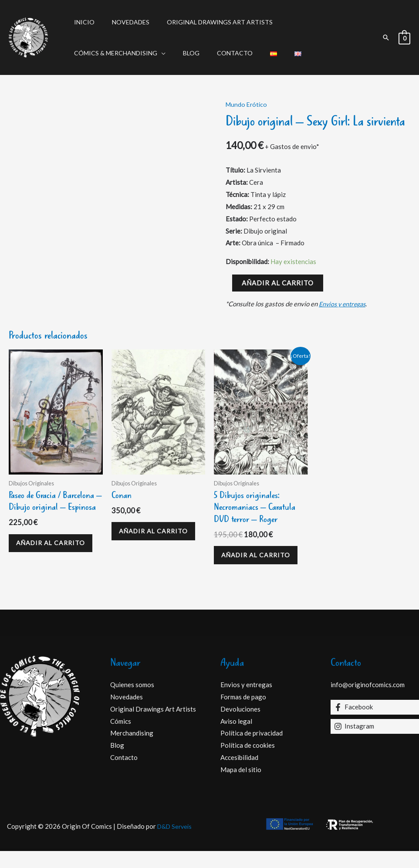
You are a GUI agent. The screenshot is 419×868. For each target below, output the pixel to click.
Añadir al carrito (278, 283)
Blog (183, 53)
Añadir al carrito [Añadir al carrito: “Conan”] (142, 539)
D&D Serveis (175, 843)
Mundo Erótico (247, 104)
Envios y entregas (344, 304)
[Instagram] (375, 743)
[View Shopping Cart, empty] (404, 37)
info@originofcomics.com (368, 702)
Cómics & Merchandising (113, 53)
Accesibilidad (239, 774)
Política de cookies (248, 762)
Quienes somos (132, 702)
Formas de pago (243, 714)
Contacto (222, 53)
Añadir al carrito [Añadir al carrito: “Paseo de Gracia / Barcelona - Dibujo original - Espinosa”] (40, 565)
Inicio (82, 22)
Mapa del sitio (241, 787)
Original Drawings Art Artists (207, 22)
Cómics (121, 738)
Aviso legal (236, 738)
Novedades (123, 22)
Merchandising (132, 750)
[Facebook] (375, 724)
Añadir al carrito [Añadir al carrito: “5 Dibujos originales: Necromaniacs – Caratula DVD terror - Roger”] (245, 565)
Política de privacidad (252, 750)
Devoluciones (240, 726)
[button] (386, 37)
